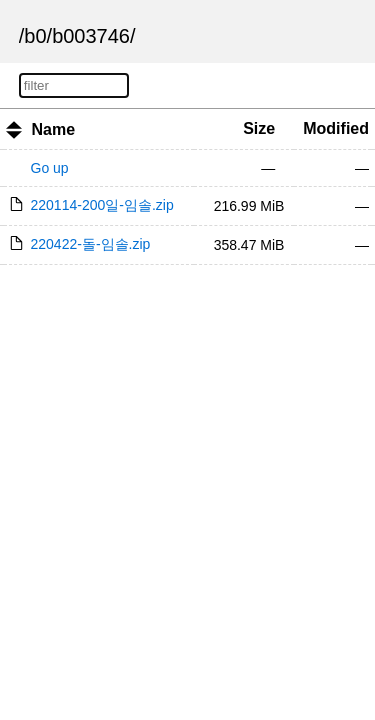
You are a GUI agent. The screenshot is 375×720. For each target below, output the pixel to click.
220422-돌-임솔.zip (91, 244)
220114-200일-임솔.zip (102, 205)
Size (259, 128)
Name (53, 129)
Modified (336, 128)
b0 (35, 36)
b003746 (91, 36)
